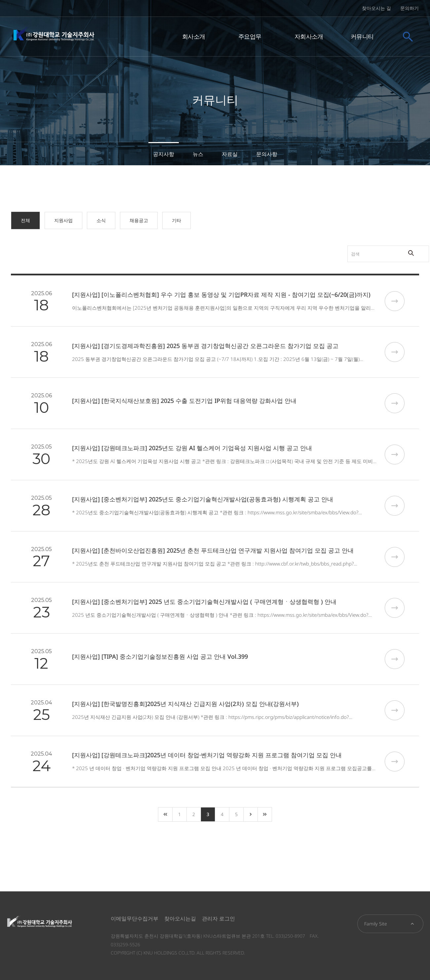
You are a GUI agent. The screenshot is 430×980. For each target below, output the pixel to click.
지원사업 (63, 220)
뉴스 (198, 154)
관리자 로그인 (218, 919)
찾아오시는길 (180, 919)
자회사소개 (309, 36)
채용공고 (139, 220)
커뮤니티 (362, 36)
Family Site (376, 924)
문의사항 (267, 154)
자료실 (230, 154)
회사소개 (194, 36)
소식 (101, 220)
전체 (25, 220)
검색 (320, 246)
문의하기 (410, 8)
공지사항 (164, 154)
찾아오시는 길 (376, 8)
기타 (176, 220)
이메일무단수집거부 (135, 919)
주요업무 (250, 36)
